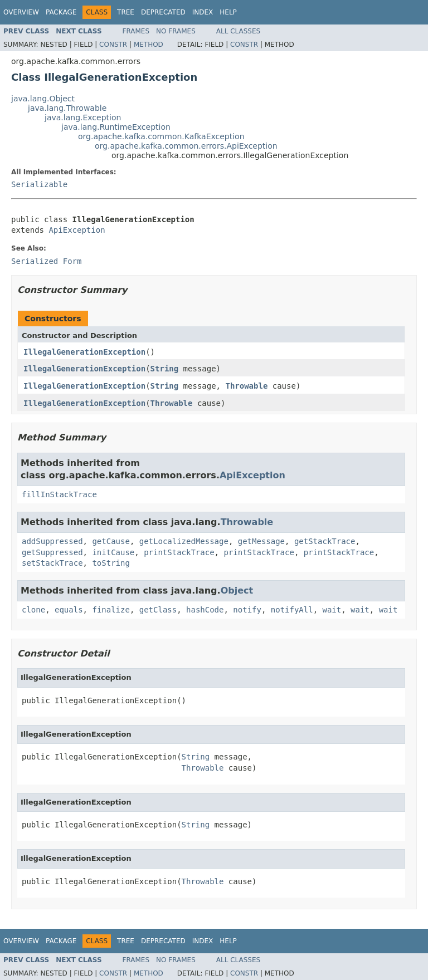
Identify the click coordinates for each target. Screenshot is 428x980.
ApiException (77, 230)
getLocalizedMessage (184, 541)
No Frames (176, 31)
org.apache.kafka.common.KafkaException (161, 136)
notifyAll (292, 610)
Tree (126, 12)
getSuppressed (52, 552)
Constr (113, 45)
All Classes (238, 31)
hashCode (205, 610)
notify (247, 610)
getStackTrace (325, 541)
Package (61, 12)
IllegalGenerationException (84, 352)
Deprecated (163, 12)
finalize (111, 610)
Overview (21, 12)
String (165, 369)
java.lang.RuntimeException (116, 127)
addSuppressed (52, 541)
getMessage (261, 541)
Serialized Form (46, 261)
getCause (111, 541)
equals (69, 610)
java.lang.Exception (83, 117)
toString (111, 563)
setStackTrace (52, 563)
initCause (113, 552)
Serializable (39, 184)
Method (149, 45)
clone (33, 610)
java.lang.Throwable (67, 108)
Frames (136, 31)
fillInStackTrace (59, 494)
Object (237, 591)
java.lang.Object (43, 99)
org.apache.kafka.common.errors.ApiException (186, 146)
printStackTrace (179, 552)
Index (203, 12)
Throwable (246, 386)
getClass (158, 610)
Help (228, 12)
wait (332, 610)
